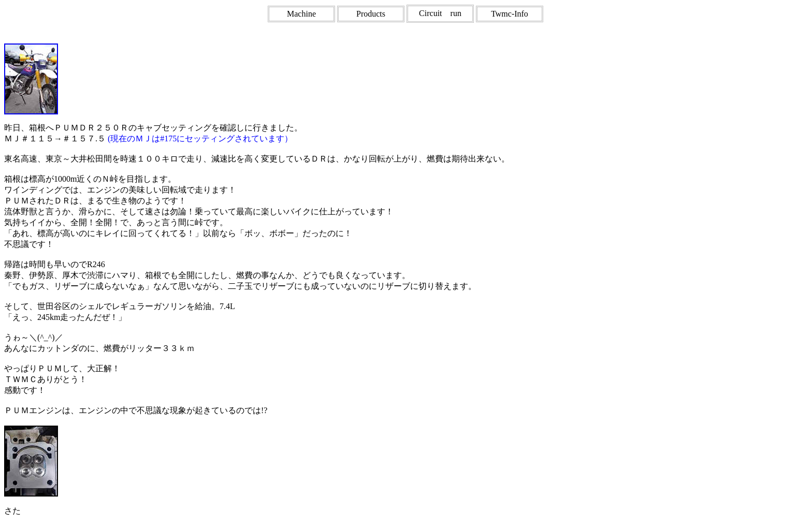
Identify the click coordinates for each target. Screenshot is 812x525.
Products (371, 14)
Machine (301, 14)
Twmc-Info (510, 14)
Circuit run (440, 13)
